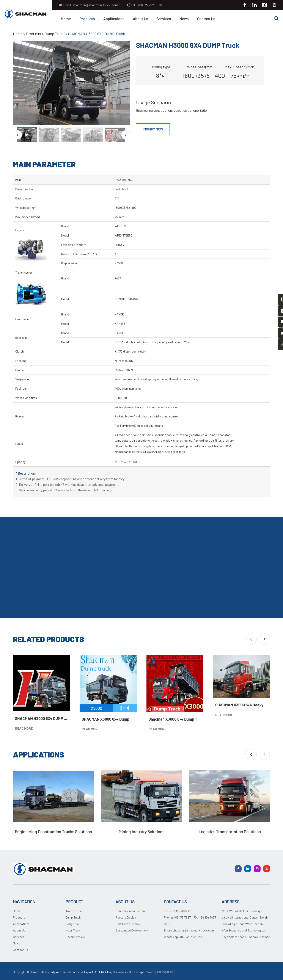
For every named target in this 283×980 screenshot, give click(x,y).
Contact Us (206, 19)
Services (164, 19)
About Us (140, 19)
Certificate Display (128, 924)
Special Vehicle (75, 937)
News (184, 19)
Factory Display (126, 917)
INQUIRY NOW (153, 129)
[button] (251, 639)
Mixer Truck (73, 930)
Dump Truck (55, 34)
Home (66, 19)
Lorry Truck (73, 924)
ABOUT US (125, 902)
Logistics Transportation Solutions (230, 831)
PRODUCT (74, 902)
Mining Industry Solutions (142, 831)
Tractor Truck (74, 911)
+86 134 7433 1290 (192, 937)
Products (87, 19)
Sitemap (137, 972)
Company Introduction (130, 911)
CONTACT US (175, 902)
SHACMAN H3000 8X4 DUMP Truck (98, 34)
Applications (114, 19)
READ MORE (24, 728)
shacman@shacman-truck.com (95, 5)
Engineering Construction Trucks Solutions (53, 831)
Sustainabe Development (132, 930)
